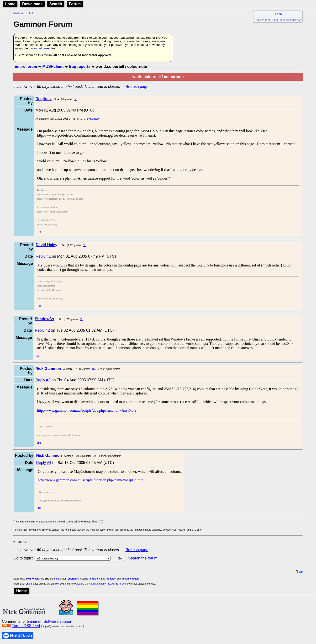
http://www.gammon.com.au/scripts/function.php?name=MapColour (90, 480)
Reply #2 (42, 330)
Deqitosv (95, 119)
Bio (75, 99)
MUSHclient (53, 67)
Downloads (32, 4)
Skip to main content (23, 13)
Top (39, 232)
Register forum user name (270, 20)
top (299, 572)
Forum (75, 4)
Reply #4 (44, 463)
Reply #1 (43, 256)
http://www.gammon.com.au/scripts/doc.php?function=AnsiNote (87, 410)
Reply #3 (43, 380)
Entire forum (26, 67)
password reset (39, 48)
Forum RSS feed (26, 626)
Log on (278, 14)
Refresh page (137, 87)
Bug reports (80, 67)
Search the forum (143, 558)
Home (10, 4)
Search (56, 4)
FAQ (298, 20)
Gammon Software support (50, 621)
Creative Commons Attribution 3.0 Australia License (103, 584)
